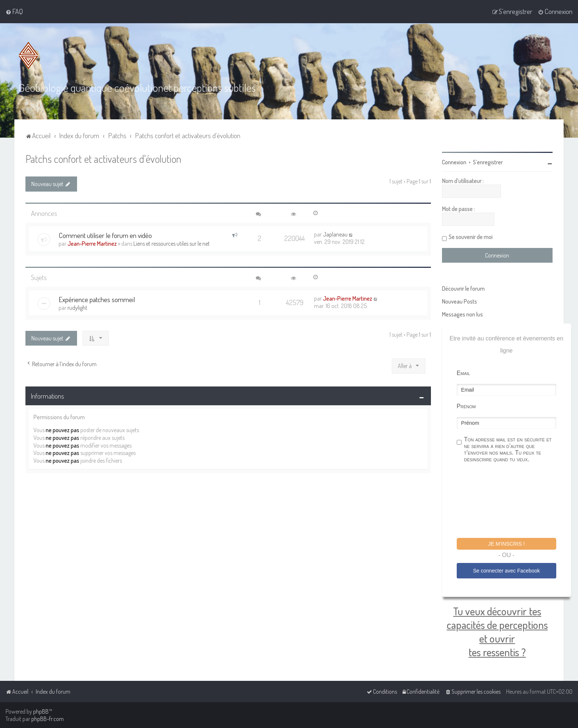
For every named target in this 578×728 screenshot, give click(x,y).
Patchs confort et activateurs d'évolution (103, 158)
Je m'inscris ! (506, 543)
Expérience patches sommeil (97, 299)
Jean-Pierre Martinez (92, 243)
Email (463, 373)
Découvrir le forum (463, 288)
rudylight (77, 307)
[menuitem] (14, 11)
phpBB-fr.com (48, 719)
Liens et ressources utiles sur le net (172, 243)
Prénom (466, 406)
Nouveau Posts (459, 301)
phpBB (41, 711)
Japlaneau (335, 234)
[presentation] (513, 501)
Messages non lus (462, 314)
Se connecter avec (506, 570)
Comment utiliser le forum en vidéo (105, 235)
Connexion (454, 162)
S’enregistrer (488, 162)
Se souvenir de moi (471, 237)
